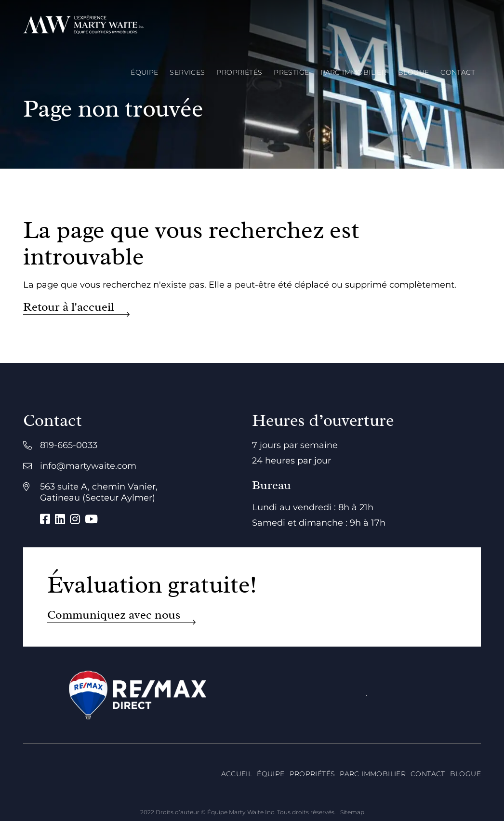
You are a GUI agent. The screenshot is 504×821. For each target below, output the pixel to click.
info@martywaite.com (88, 466)
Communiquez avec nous (114, 615)
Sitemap (352, 812)
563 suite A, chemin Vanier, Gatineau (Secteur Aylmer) (99, 492)
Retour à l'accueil (69, 307)
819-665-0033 (69, 445)
